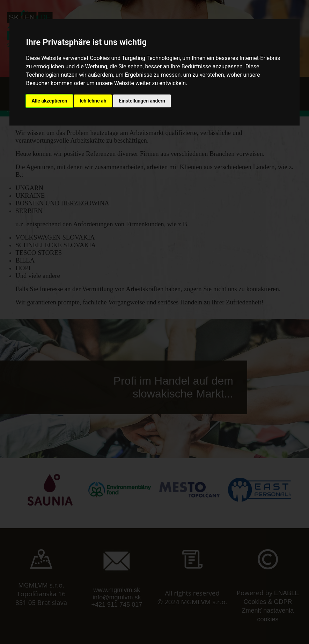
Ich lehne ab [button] (93, 101)
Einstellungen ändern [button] (142, 101)
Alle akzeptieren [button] (50, 101)
